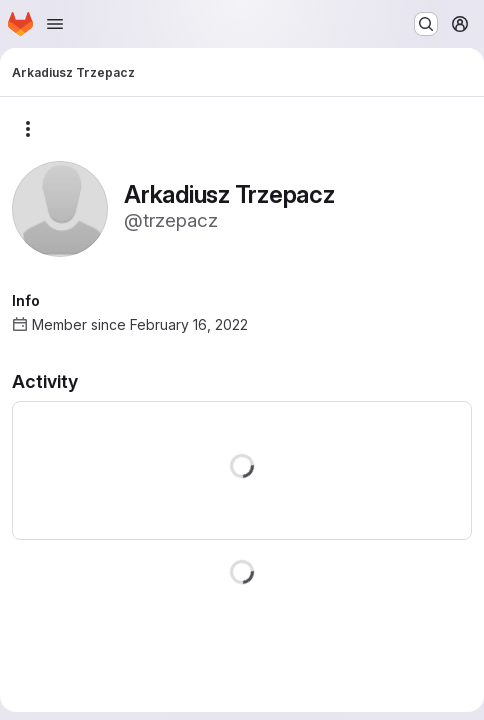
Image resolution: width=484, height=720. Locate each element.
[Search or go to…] (426, 24)
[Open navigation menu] (55, 24)
